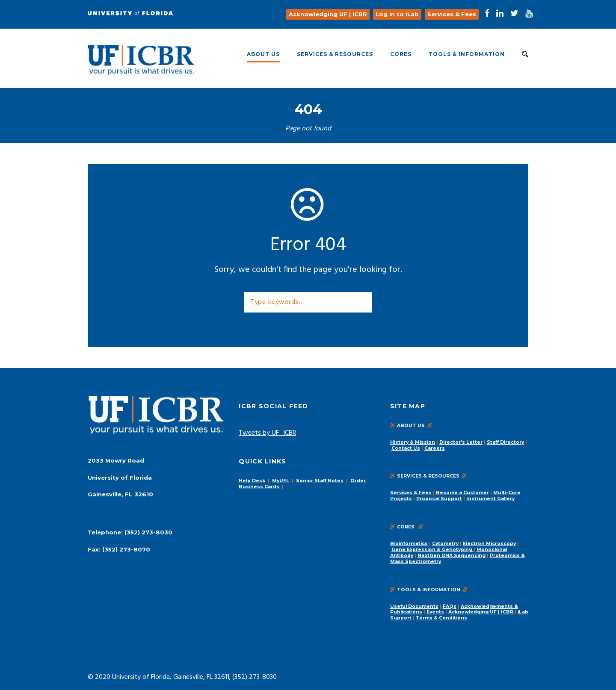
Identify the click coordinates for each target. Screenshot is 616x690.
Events (435, 612)
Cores (401, 54)
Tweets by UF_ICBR (267, 433)
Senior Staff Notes (320, 481)
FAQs (450, 606)
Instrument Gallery (490, 499)
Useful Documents (414, 606)
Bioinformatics (409, 544)
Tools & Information (467, 54)
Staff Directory (505, 442)
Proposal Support (439, 499)
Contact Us (406, 448)
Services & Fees (411, 493)
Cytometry (445, 544)
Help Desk (252, 481)
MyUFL (281, 481)
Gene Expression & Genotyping (432, 550)
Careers (435, 448)
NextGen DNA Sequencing (452, 556)
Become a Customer (462, 493)
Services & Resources (335, 54)
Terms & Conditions (441, 618)
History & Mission (413, 442)
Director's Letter (461, 442)
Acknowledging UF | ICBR (481, 612)
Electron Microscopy (489, 544)
